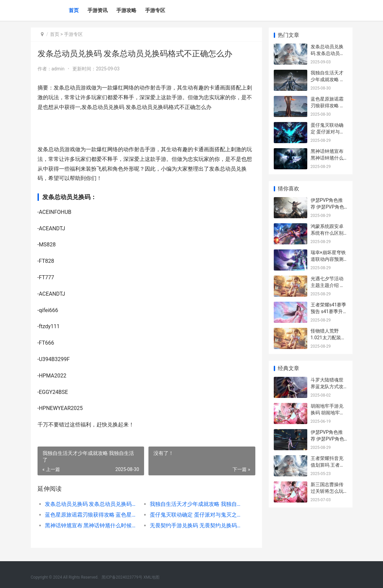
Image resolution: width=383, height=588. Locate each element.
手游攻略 (126, 10)
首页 (74, 10)
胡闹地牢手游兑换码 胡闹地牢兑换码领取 (328, 413)
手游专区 (155, 10)
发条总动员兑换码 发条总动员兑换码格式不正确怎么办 (92, 504)
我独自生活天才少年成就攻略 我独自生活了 (197, 504)
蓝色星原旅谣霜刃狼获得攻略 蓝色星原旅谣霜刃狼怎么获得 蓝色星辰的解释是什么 (92, 515)
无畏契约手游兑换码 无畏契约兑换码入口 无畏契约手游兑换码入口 (197, 525)
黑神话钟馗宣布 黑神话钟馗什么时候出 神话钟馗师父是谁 (92, 525)
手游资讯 (98, 10)
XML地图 (151, 577)
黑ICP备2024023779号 (122, 577)
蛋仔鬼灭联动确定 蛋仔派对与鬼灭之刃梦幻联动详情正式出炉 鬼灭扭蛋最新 (197, 515)
